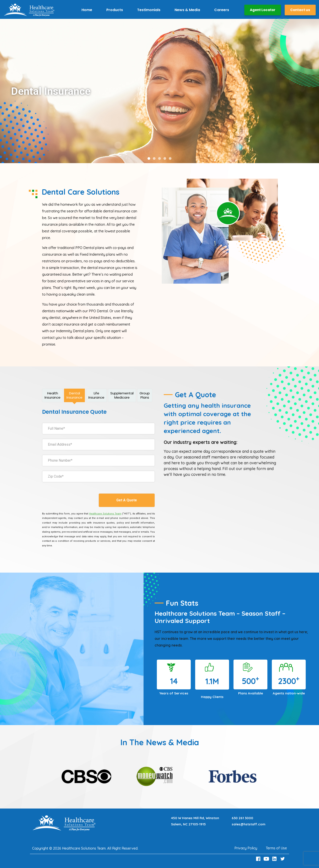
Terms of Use (276, 848)
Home (87, 10)
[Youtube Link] (267, 859)
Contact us (300, 10)
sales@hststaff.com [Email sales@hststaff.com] (249, 824)
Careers (222, 10)
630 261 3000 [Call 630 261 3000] (242, 818)
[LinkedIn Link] (275, 859)
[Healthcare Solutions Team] (105, 514)
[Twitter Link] (283, 859)
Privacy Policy (246, 848)
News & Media (187, 10)
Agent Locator (263, 10)
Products (115, 10)
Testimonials (149, 10)
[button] (149, 158)
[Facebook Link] (259, 859)
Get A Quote (127, 500)
